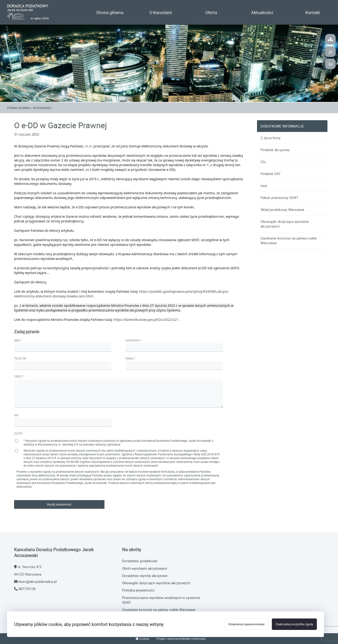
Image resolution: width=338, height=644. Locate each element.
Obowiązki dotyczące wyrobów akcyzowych (285, 224)
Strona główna (110, 12)
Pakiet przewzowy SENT (279, 198)
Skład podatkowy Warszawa (282, 210)
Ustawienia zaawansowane (246, 624)
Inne (264, 186)
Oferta (211, 12)
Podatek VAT (271, 174)
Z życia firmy (271, 138)
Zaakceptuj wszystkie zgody (294, 624)
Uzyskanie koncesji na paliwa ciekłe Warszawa (289, 240)
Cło (263, 162)
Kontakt (313, 12)
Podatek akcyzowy (275, 150)
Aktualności (262, 12)
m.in (88, 146)
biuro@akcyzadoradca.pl (38, 581)
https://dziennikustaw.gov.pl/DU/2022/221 (146, 320)
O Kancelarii (161, 12)
